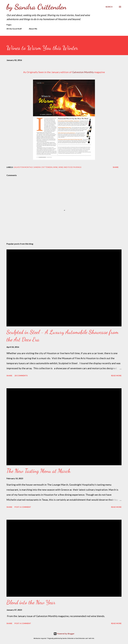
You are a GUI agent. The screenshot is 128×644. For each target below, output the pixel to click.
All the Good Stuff (14, 29)
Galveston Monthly (83, 72)
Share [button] (116, 167)
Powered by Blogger (64, 634)
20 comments (21, 376)
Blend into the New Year (31, 602)
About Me (33, 29)
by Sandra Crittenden (36, 7)
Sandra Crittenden (43, 167)
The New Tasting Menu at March (38, 471)
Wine (55, 167)
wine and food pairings (70, 167)
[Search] (109, 7)
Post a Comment (23, 507)
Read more (116, 376)
